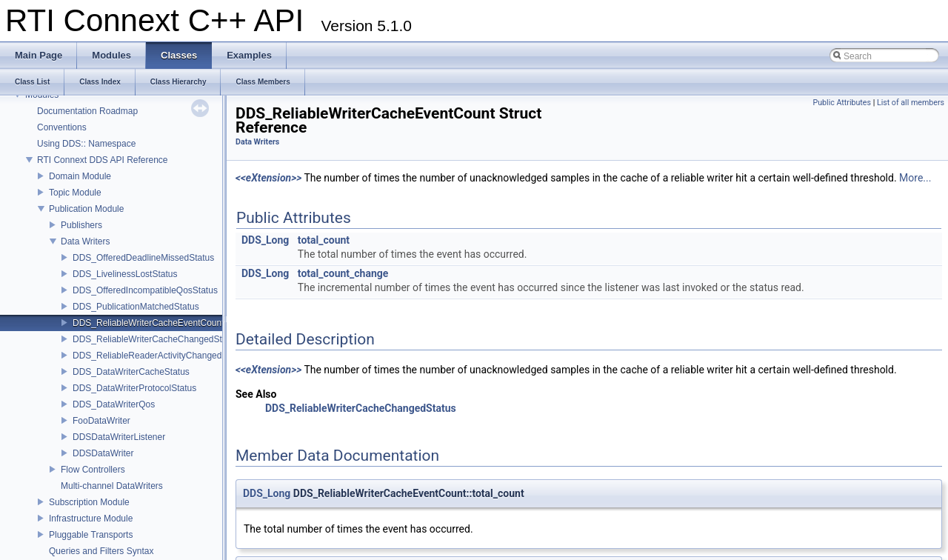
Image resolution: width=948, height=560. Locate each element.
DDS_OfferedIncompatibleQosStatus (145, 290)
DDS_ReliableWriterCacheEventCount (148, 323)
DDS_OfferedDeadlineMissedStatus (143, 258)
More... (915, 178)
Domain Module (80, 176)
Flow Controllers (93, 470)
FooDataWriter (101, 421)
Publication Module (86, 209)
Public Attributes (842, 103)
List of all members (911, 103)
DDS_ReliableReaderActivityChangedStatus (160, 356)
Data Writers (85, 241)
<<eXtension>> (268, 178)
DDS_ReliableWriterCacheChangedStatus (156, 339)
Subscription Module (89, 502)
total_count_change (343, 273)
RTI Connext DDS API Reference (103, 160)
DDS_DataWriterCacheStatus (131, 372)
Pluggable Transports (91, 535)
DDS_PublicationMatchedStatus (136, 307)
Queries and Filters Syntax (101, 551)
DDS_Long (265, 240)
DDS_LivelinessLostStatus (125, 274)
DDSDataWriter (103, 453)
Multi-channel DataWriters (112, 486)
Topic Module (75, 193)
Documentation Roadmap (87, 111)
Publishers (81, 225)
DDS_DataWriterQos (114, 404)
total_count (324, 240)
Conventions (62, 127)
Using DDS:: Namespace (86, 144)
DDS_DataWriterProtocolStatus (134, 388)
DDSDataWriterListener (119, 437)
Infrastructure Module (91, 519)
